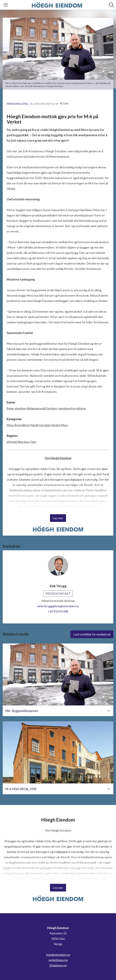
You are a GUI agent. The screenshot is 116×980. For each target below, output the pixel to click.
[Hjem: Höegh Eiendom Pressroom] (57, 5)
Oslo (33, 442)
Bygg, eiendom (16, 408)
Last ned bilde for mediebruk (92, 634)
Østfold (12, 442)
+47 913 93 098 (58, 611)
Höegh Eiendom (40, 425)
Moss (10, 425)
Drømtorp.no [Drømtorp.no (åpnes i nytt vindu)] (58, 965)
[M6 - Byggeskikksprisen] (58, 674)
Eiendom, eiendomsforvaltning (66, 408)
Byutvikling (22, 425)
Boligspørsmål (36, 408)
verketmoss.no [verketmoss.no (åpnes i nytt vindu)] (58, 960)
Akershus (23, 442)
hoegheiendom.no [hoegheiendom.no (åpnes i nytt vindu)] (58, 955)
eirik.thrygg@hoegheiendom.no (58, 606)
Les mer (58, 518)
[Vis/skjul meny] (6, 5)
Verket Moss (60, 425)
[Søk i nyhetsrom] (111, 5)
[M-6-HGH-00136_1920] (58, 752)
